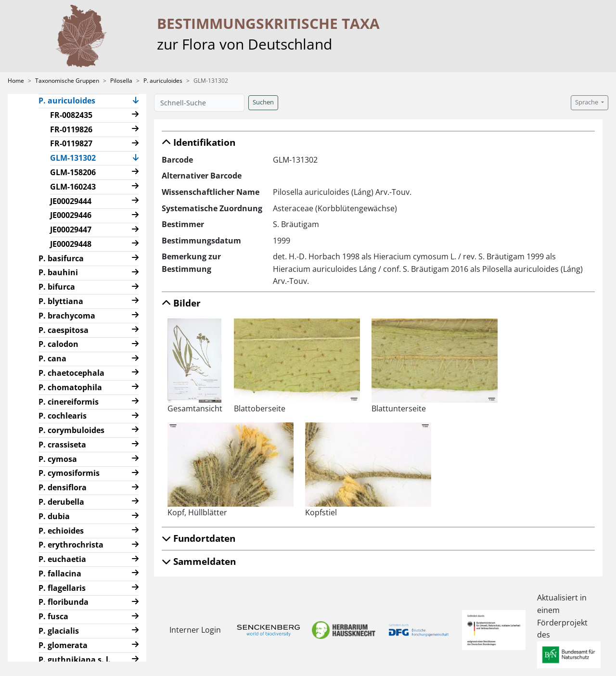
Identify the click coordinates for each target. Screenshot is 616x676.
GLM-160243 (73, 187)
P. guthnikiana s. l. (75, 660)
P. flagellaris (62, 588)
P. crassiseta (62, 445)
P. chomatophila (70, 387)
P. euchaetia (62, 559)
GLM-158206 (73, 172)
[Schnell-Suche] (199, 103)
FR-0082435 (71, 115)
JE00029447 (71, 230)
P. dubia (54, 516)
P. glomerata (63, 645)
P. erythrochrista (71, 545)
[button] (136, 101)
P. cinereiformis (69, 402)
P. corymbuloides (71, 430)
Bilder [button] (181, 303)
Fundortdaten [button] (199, 538)
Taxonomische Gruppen (67, 81)
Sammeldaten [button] (199, 561)
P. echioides (61, 531)
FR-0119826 (71, 129)
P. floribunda (64, 602)
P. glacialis (59, 631)
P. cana (52, 358)
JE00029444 (71, 201)
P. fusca (53, 616)
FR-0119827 (71, 143)
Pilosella (121, 81)
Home (16, 81)
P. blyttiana (61, 301)
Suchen (263, 102)
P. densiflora (63, 487)
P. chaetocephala (71, 373)
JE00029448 (71, 244)
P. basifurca (61, 258)
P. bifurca (57, 287)
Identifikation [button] (199, 142)
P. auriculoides (163, 81)
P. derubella (61, 502)
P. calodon (58, 344)
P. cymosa (58, 459)
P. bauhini (58, 272)
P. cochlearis (63, 416)
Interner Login (193, 630)
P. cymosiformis (69, 473)
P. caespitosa (64, 330)
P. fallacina (60, 574)
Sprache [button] (587, 102)
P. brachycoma (67, 316)
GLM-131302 (77, 157)
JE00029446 (71, 215)
